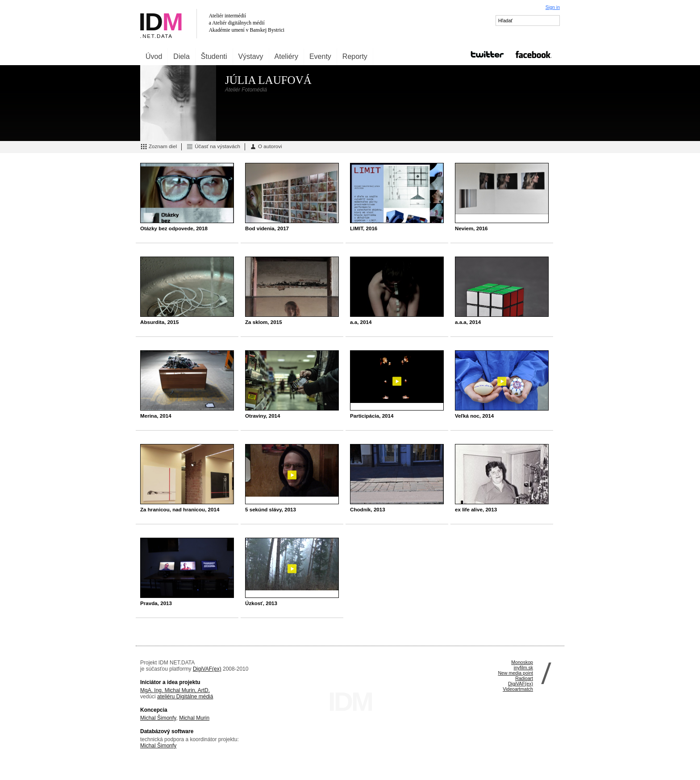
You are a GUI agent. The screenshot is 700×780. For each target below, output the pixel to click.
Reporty (355, 56)
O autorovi (266, 147)
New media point (515, 673)
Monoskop (522, 662)
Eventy (320, 56)
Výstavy (251, 56)
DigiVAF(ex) (207, 669)
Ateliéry (286, 56)
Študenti (214, 56)
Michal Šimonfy (158, 718)
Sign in (553, 7)
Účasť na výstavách (213, 147)
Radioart (524, 678)
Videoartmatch (518, 689)
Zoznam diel (158, 147)
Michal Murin (194, 718)
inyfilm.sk (523, 668)
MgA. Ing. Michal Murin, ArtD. (175, 690)
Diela (181, 56)
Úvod (154, 56)
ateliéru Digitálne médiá (185, 697)
